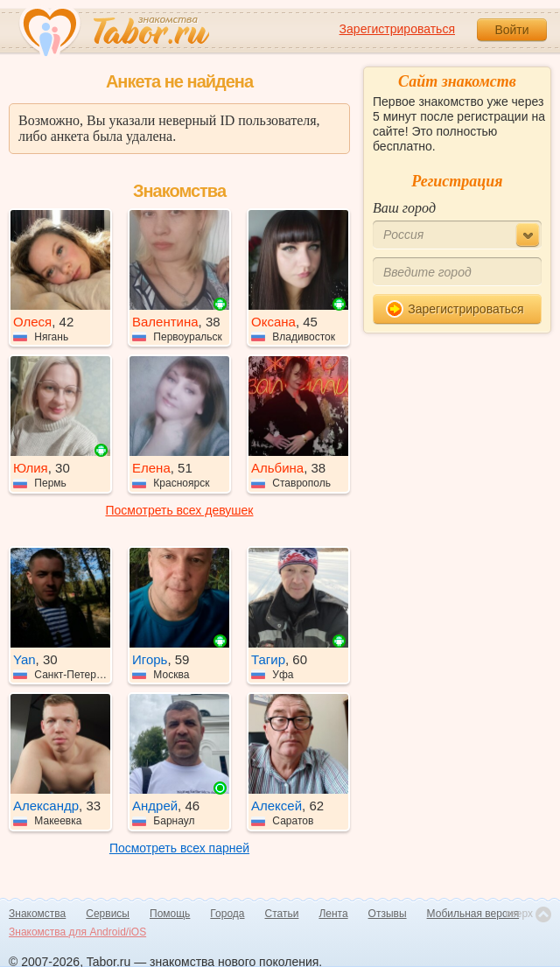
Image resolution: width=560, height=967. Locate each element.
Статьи (282, 914)
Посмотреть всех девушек (180, 510)
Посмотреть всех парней (179, 848)
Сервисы (108, 914)
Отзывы (388, 914)
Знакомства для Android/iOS (77, 932)
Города (227, 914)
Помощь (170, 914)
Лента (333, 914)
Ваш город (404, 208)
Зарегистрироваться (397, 29)
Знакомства (37, 914)
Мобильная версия (473, 914)
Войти (511, 30)
